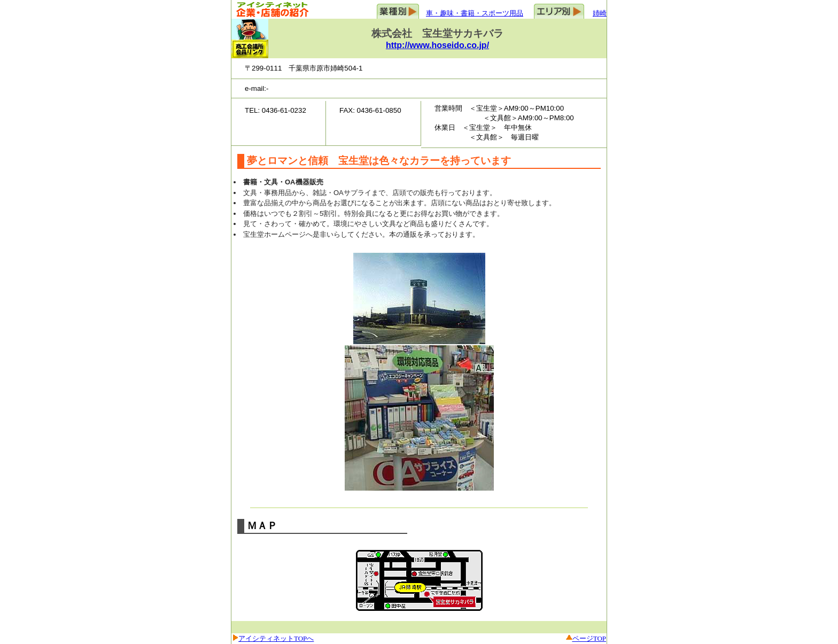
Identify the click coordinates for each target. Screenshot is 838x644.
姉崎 (600, 13)
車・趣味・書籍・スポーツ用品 (475, 13)
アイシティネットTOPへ (276, 638)
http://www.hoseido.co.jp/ (437, 45)
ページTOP (589, 638)
